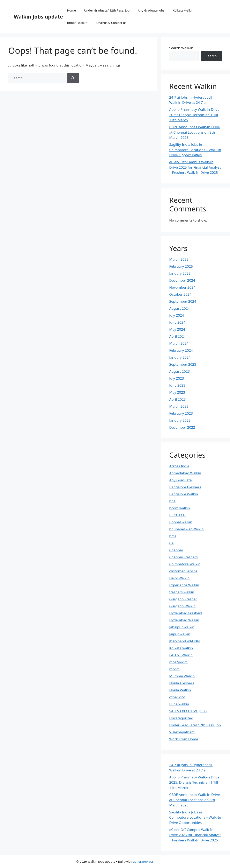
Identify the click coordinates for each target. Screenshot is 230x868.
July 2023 (177, 378)
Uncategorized (181, 718)
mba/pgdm (178, 662)
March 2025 (179, 259)
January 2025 (180, 273)
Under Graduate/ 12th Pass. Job (107, 10)
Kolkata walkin (183, 10)
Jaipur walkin (180, 634)
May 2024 (177, 329)
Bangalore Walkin (184, 494)
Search (211, 56)
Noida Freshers (182, 683)
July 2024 (177, 315)
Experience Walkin (184, 585)
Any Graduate (180, 480)
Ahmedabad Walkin (185, 473)
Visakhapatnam (182, 732)
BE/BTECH (177, 515)
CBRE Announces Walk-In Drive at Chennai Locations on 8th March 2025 (194, 132)
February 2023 (181, 413)
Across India (179, 466)
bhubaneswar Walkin (186, 529)
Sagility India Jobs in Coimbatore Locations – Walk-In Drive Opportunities (195, 150)
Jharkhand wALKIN (184, 641)
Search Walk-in (181, 48)
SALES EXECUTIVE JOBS (188, 711)
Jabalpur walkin (182, 627)
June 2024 (177, 322)
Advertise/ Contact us (111, 23)
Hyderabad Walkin (184, 620)
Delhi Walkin (179, 578)
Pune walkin (179, 704)
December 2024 (182, 280)
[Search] (73, 78)
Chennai (176, 550)
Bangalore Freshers (185, 487)
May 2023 (177, 392)
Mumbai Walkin (182, 676)
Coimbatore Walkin (185, 564)
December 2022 (182, 427)
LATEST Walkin (181, 655)
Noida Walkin (180, 690)
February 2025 (181, 266)
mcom (174, 669)
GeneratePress (143, 861)
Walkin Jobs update (38, 16)
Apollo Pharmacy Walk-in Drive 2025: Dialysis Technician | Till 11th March (194, 115)
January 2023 (180, 420)
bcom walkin (179, 508)
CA (171, 543)
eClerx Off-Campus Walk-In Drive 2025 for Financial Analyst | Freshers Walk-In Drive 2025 (195, 167)
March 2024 (179, 343)
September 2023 (183, 364)
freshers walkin (182, 592)
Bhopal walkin (77, 23)
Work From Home (184, 739)
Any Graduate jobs (151, 10)
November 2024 (182, 287)
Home (71, 10)
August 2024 (179, 308)
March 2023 (179, 406)
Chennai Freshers (183, 557)
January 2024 (180, 357)
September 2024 (183, 301)
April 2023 (177, 399)
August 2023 (179, 371)
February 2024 (181, 350)
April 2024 (177, 336)
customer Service (183, 571)
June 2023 (177, 385)
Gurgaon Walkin (182, 606)
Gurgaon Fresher (183, 599)
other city (177, 697)
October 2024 (180, 294)
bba (172, 501)
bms (173, 536)
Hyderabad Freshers (186, 613)
